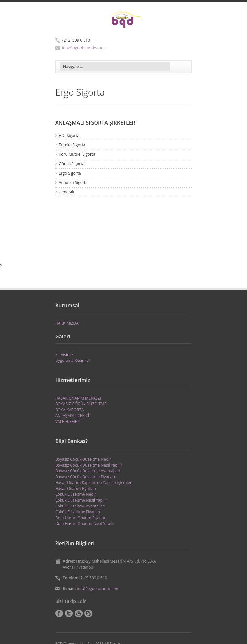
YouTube (79, 613)
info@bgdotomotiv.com (83, 48)
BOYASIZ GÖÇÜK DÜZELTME (81, 404)
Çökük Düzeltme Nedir (76, 494)
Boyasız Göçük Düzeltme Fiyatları (85, 477)
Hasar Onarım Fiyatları (76, 488)
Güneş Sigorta (71, 164)
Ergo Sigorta (70, 173)
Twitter (69, 613)
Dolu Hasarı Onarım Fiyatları (81, 518)
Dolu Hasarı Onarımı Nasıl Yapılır (85, 524)
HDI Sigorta (69, 135)
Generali (66, 192)
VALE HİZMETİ (68, 421)
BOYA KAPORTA (70, 410)
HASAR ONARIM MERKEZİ (78, 398)
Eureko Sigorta (72, 145)
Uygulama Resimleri (73, 360)
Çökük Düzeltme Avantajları (80, 506)
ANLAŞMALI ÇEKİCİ (72, 416)
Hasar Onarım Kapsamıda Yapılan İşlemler (93, 483)
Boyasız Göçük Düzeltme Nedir (83, 459)
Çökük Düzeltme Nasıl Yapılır (81, 500)
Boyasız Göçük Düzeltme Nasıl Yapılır (89, 465)
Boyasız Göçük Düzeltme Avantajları (88, 471)
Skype (88, 613)
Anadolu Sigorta (73, 183)
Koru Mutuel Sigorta (77, 154)
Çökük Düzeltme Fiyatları (78, 512)
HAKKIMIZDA (67, 323)
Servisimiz (64, 355)
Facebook (59, 613)
